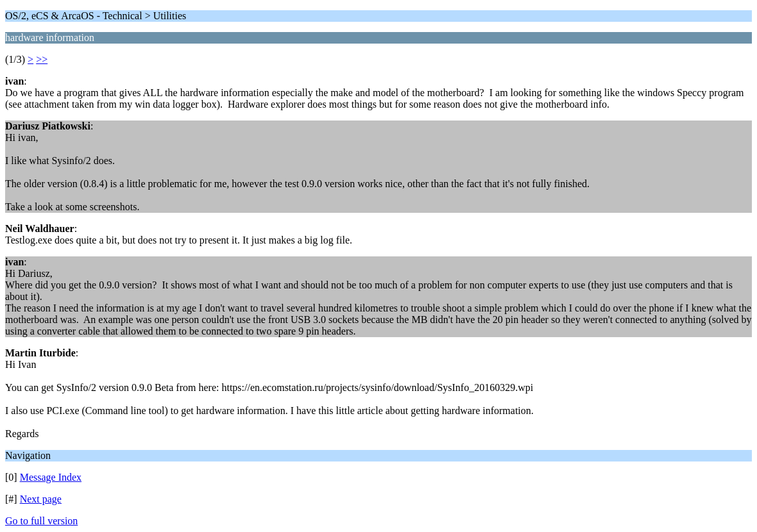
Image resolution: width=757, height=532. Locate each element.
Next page (41, 499)
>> (42, 59)
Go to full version (41, 521)
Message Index (51, 477)
